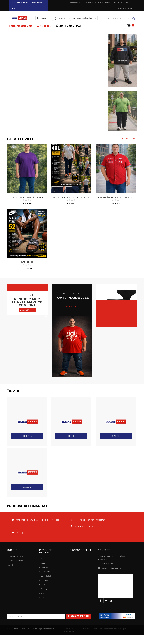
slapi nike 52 (27, 262)
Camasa (44, 559)
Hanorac (44, 567)
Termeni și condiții (16, 561)
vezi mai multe (72, 306)
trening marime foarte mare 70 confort (27, 302)
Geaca (43, 563)
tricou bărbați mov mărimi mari (27, 197)
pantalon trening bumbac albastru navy (74, 197)
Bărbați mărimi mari (69, 26)
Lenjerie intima (47, 576)
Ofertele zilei (129, 138)
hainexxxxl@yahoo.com (111, 568)
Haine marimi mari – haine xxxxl (30, 26)
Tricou (44, 593)
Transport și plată (16, 556)
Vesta (43, 597)
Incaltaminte (46, 572)
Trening (44, 589)
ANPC (11, 565)
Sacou (43, 585)
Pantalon (45, 580)
